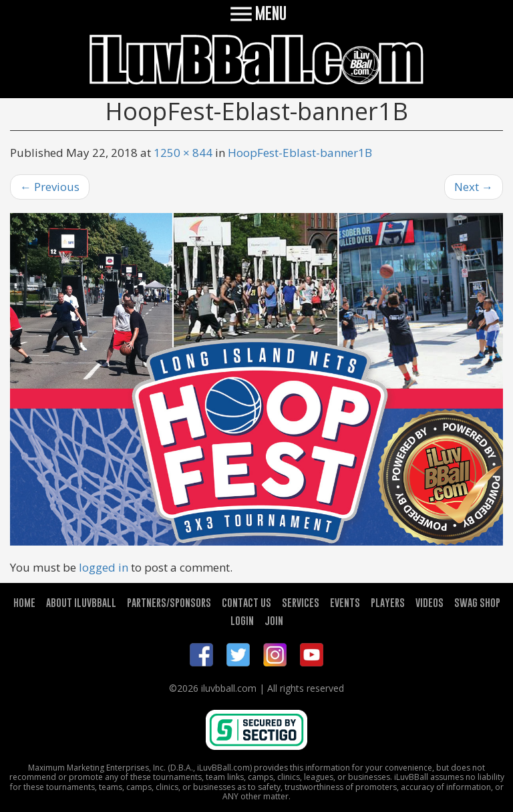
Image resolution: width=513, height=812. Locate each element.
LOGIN (242, 620)
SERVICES (301, 602)
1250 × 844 (183, 153)
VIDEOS (430, 602)
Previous (50, 187)
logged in (104, 567)
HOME (24, 602)
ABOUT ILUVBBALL (81, 602)
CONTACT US (246, 602)
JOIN (274, 620)
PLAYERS (388, 602)
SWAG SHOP (477, 602)
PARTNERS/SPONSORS (169, 602)
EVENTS (345, 602)
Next (474, 187)
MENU (257, 13)
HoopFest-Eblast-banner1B (300, 153)
